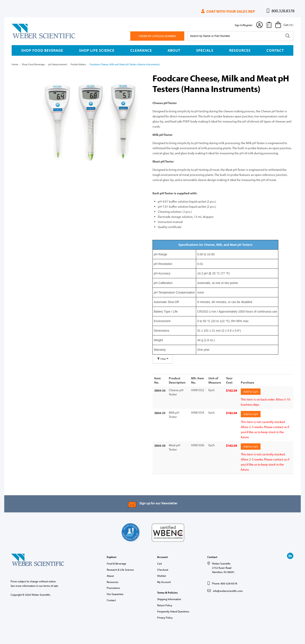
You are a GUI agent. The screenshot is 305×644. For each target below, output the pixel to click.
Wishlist (162, 574)
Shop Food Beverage (42, 50)
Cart (159, 562)
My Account (164, 581)
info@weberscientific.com (228, 590)
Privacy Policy (165, 616)
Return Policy (165, 604)
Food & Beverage (116, 562)
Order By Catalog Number (157, 36)
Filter (163, 359)
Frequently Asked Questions (173, 610)
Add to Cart (251, 391)
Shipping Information (169, 598)
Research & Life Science (120, 568)
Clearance (141, 50)
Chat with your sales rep (228, 11)
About (174, 50)
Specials (205, 50)
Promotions (113, 587)
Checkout (163, 568)
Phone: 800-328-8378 (225, 582)
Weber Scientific (22, 38)
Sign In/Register (244, 25)
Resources (240, 50)
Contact (275, 50)
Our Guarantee (115, 593)
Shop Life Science (97, 50)
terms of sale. (51, 585)
